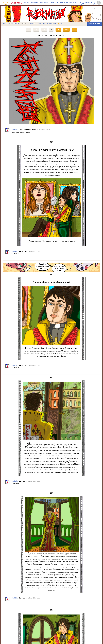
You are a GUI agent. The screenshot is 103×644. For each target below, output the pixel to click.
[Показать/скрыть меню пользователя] (99, 3)
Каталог (27, 3)
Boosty (77, 3)
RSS (62, 24)
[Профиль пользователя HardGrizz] (7, 131)
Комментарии (52, 24)
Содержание (41, 24)
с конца (18, 24)
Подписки (35, 3)
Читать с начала (9, 24)
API (62, 3)
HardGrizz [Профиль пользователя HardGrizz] (15, 129)
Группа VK (69, 3)
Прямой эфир (54, 3)
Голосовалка (44, 3)
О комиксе (32, 24)
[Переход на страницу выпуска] (51, 81)
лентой (24, 24)
